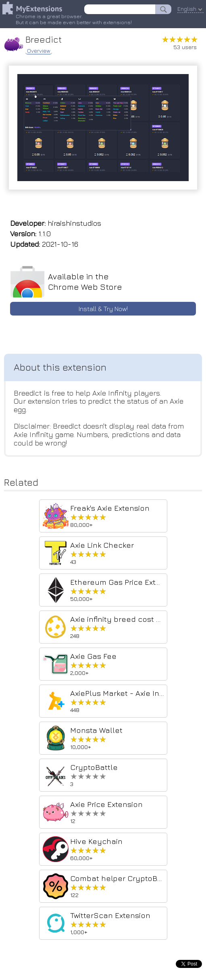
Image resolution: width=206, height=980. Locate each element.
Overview (39, 51)
